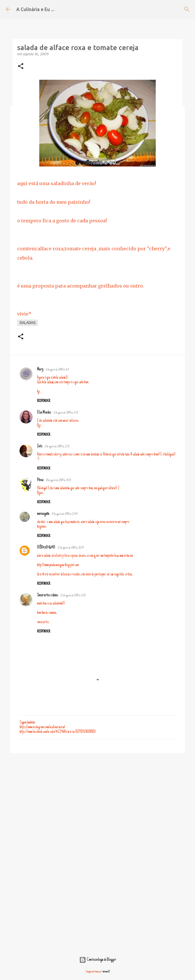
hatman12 (106, 972)
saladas (28, 323)
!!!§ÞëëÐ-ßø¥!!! (46, 548)
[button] (21, 67)
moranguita (43, 514)
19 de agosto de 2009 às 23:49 (64, 514)
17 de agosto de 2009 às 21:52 (66, 413)
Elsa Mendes (44, 413)
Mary (40, 370)
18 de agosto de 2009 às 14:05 (58, 480)
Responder (44, 401)
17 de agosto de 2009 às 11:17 (57, 370)
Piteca (40, 480)
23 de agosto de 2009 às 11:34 (73, 596)
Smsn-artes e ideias (47, 596)
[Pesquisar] (187, 9)
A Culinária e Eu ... (35, 9)
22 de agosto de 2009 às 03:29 (70, 548)
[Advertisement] (97, 803)
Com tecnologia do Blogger (98, 960)
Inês (40, 446)
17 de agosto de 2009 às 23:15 (57, 447)
